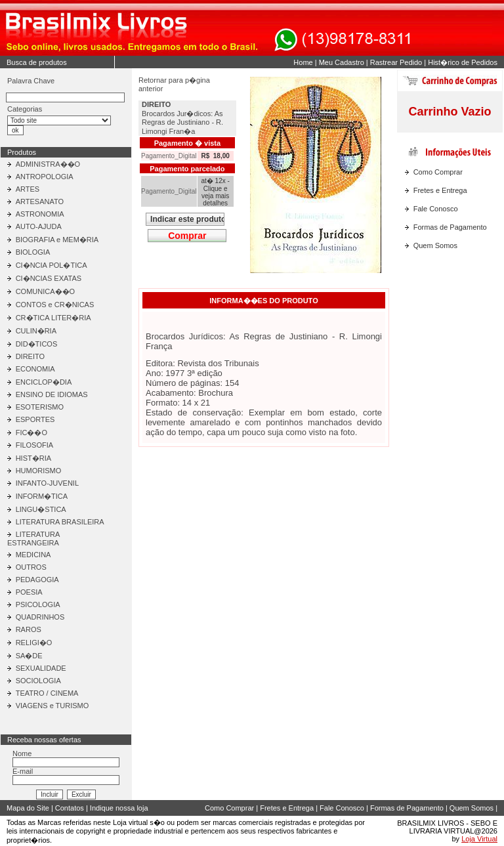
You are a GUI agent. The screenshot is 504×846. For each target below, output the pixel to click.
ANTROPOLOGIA (45, 177)
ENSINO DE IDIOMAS (52, 394)
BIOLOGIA (33, 252)
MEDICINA (33, 555)
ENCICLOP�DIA (44, 382)
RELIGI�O (34, 643)
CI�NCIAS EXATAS (49, 278)
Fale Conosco (436, 209)
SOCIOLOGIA (38, 681)
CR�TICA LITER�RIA (53, 318)
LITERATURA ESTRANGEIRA (33, 539)
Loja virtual (130, 822)
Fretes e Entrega (440, 190)
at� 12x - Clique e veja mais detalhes (215, 192)
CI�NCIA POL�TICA (52, 265)
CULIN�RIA (36, 331)
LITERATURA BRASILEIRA (60, 522)
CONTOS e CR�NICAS (55, 305)
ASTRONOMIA (40, 214)
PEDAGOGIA (37, 580)
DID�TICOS (37, 344)
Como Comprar (438, 172)
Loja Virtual (479, 839)
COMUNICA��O (45, 291)
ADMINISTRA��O (48, 164)
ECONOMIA (35, 369)
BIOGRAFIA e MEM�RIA (57, 240)
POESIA (29, 592)
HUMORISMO (39, 471)
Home (303, 62)
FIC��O (31, 433)
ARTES (28, 189)
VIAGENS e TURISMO (52, 706)
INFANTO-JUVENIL (47, 483)
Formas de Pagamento (450, 227)
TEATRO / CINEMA (47, 693)
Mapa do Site (28, 808)
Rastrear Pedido (396, 62)
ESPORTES (35, 419)
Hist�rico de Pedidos (463, 62)
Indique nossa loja (119, 808)
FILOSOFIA (34, 445)
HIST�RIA (33, 458)
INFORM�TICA (42, 496)
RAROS (29, 629)
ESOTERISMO (40, 407)
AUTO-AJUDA (39, 226)
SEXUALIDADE (41, 668)
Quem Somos (435, 245)
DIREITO (30, 356)
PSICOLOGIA (38, 604)
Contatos (70, 808)
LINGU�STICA (41, 509)
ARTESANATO (40, 201)
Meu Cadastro (342, 62)
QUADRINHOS (40, 617)
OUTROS (31, 567)
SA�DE (29, 656)
